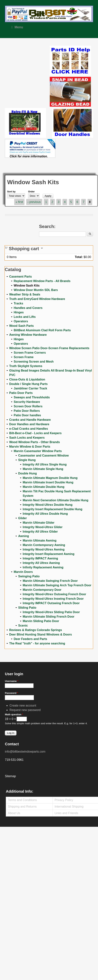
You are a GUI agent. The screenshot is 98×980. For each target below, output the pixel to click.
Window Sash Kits (27, 285)
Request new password (25, 710)
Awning (23, 536)
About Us (14, 813)
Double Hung (27, 473)
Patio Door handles (27, 415)
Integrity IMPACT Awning (40, 558)
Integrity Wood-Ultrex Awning (44, 549)
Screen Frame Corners (30, 353)
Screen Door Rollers (28, 406)
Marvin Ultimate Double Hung (43, 487)
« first (19, 202)
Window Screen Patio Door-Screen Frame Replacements (49, 348)
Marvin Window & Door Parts (30, 447)
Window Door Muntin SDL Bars (36, 290)
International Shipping (69, 807)
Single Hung (27, 460)
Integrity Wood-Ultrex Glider (43, 527)
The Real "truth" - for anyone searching (37, 643)
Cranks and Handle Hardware (30, 420)
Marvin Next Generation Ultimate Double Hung (55, 500)
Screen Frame (24, 357)
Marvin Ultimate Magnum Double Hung (50, 478)
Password (11, 693)
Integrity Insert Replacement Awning (49, 554)
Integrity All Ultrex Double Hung (45, 514)
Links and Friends (66, 813)
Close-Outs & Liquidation (27, 379)
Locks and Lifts (25, 317)
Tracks (18, 303)
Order (31, 192)
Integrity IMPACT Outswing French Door (51, 603)
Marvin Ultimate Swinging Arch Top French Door (57, 585)
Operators (21, 321)
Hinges (19, 312)
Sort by (11, 192)
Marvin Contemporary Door (42, 590)
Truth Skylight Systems (26, 366)
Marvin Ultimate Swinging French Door (50, 581)
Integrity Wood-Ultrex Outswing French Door (54, 594)
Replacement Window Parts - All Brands (42, 281)
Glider (22, 518)
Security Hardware (27, 402)
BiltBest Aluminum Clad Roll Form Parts (42, 330)
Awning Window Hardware (28, 335)
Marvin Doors (23, 572)
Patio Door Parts (21, 393)
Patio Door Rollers (27, 411)
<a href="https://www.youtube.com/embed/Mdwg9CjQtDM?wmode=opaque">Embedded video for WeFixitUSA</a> (27, 61)
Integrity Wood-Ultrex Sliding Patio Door (51, 612)
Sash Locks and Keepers (27, 438)
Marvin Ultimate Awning (39, 541)
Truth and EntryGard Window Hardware (37, 299)
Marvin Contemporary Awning (44, 545)
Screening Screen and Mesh (34, 362)
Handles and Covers (28, 308)
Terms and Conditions (22, 800)
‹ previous (34, 202)
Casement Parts (20, 277)
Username (12, 681)
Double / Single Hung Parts (28, 384)
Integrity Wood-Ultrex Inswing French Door (53, 599)
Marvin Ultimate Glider (39, 523)
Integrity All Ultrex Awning (41, 563)
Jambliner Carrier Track (30, 388)
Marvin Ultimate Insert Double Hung (48, 482)
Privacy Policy (64, 800)
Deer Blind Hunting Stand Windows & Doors (40, 634)
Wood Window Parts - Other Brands (35, 442)
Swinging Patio (29, 576)
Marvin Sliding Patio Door (41, 621)
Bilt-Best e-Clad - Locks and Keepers (35, 433)
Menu (17, 27)
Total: (79, 257)
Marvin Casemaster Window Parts (38, 451)
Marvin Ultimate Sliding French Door (48, 617)
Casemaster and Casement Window (43, 456)
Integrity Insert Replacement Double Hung (52, 509)
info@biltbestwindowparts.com (25, 752)
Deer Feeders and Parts (30, 639)
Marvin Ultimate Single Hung (43, 469)
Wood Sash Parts (21, 326)
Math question (14, 714)
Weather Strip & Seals (25, 294)
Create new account (23, 705)
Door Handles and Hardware (29, 424)
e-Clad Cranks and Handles (29, 429)
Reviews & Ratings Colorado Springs (36, 630)
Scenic (23, 626)
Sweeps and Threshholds (32, 397)
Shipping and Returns (22, 807)
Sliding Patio (27, 608)
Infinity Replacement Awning (43, 567)
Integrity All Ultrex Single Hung (45, 464)
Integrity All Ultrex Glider (40, 532)
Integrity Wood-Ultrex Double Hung (48, 505)
